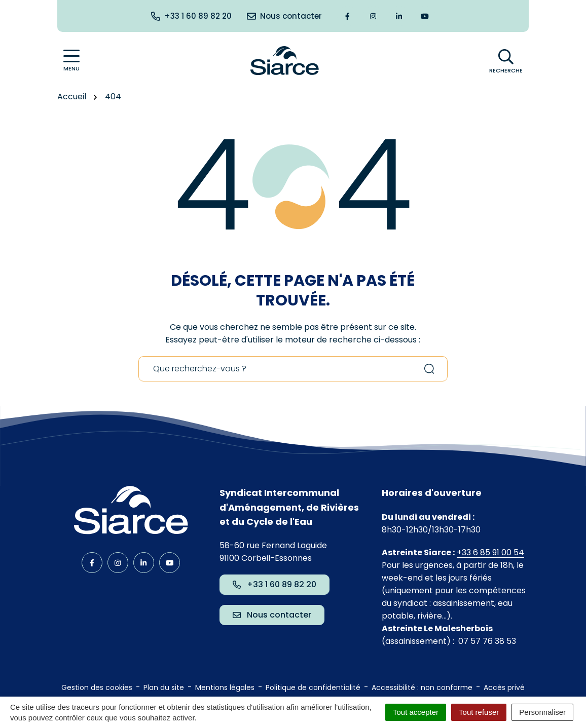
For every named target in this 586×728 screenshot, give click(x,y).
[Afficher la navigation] (71, 61)
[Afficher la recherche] (506, 61)
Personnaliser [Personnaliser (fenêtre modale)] (542, 712)
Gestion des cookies (97, 687)
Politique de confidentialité (313, 687)
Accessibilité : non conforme (422, 687)
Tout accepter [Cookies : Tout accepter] (416, 712)
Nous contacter (272, 615)
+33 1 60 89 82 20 (274, 584)
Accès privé (504, 687)
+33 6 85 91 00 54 (490, 552)
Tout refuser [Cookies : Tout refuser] (479, 712)
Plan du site (164, 687)
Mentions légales (225, 687)
